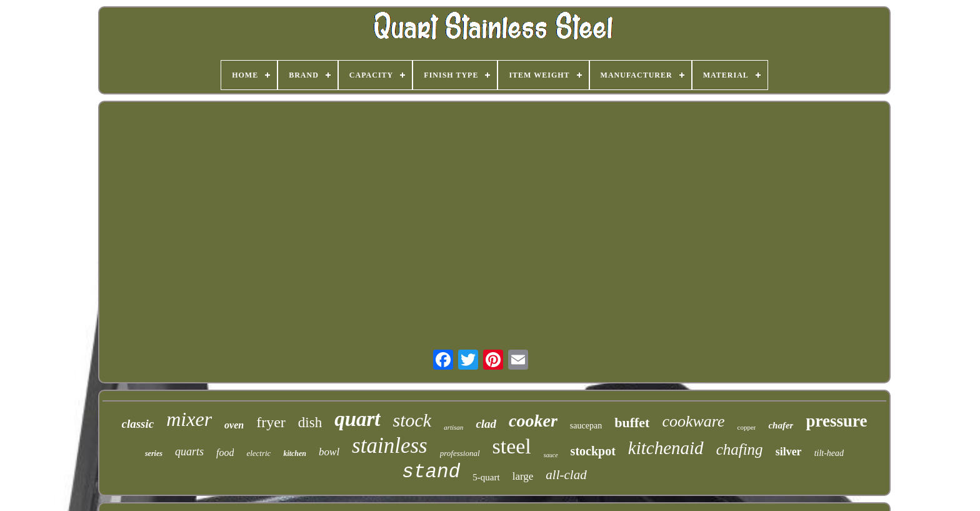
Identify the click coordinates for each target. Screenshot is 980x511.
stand (431, 472)
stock (412, 420)
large (523, 476)
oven (234, 425)
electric (258, 453)
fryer (271, 422)
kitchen (295, 453)
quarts (189, 452)
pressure (836, 421)
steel (512, 446)
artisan (453, 427)
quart (357, 419)
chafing (740, 449)
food (225, 453)
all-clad (566, 475)
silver (789, 452)
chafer (781, 425)
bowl (329, 452)
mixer (189, 419)
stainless (390, 446)
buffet (632, 422)
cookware (693, 421)
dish (310, 422)
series (154, 453)
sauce (551, 455)
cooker (533, 421)
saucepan (586, 426)
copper (747, 427)
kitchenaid (666, 448)
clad (486, 424)
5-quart (486, 477)
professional (460, 453)
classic (138, 424)
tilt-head (829, 453)
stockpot (593, 451)
